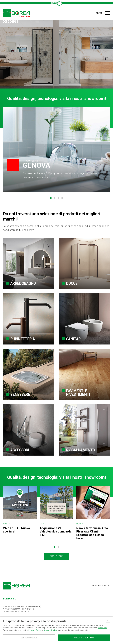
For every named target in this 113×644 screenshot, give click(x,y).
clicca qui (103, 628)
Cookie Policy (51, 630)
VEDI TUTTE (56, 556)
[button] (51, 198)
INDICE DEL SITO (101, 585)
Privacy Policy (35, 630)
